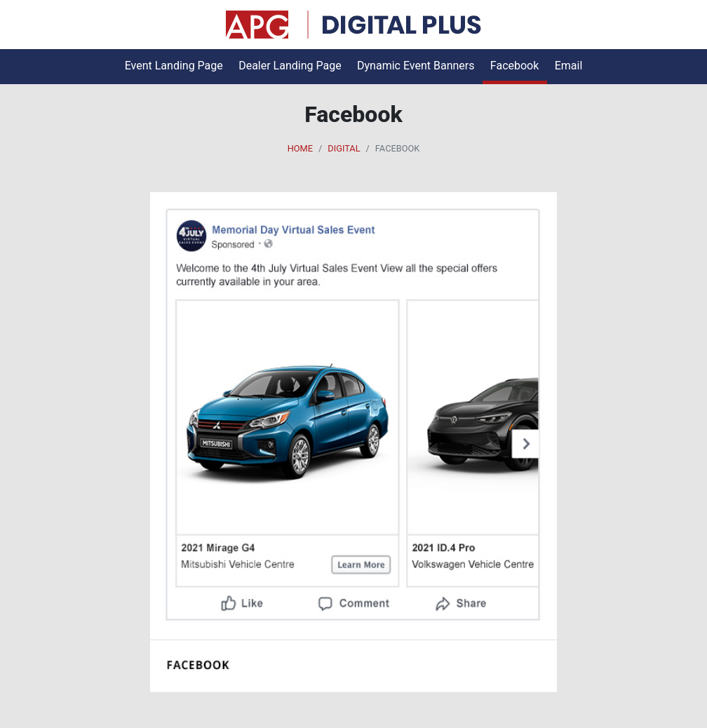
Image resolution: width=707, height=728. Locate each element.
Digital (344, 148)
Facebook (514, 66)
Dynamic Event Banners (416, 66)
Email (569, 66)
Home (300, 148)
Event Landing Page (174, 66)
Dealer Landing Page (290, 66)
